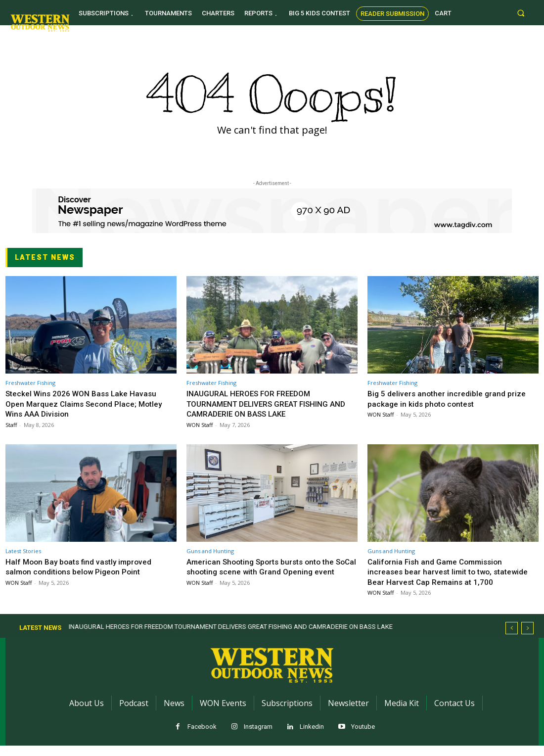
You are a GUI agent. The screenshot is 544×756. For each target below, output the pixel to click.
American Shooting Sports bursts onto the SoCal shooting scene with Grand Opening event (266, 572)
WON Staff (200, 425)
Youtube (363, 737)
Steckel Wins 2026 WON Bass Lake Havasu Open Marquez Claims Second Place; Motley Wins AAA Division (89, 403)
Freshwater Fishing (30, 383)
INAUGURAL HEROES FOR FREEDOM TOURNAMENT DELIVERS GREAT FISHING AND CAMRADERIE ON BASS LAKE (267, 403)
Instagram (258, 737)
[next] (527, 638)
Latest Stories (23, 551)
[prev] (512, 638)
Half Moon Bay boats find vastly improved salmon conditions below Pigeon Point (84, 567)
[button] (521, 13)
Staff (11, 425)
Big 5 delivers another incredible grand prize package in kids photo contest (451, 398)
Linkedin (312, 737)
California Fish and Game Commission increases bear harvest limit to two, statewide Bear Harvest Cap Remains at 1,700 (443, 577)
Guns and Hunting (210, 551)
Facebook (202, 737)
